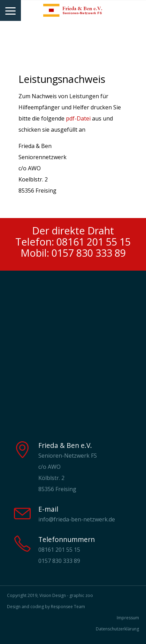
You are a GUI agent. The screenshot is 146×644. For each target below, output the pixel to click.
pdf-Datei (78, 118)
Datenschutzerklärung (117, 629)
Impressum (128, 618)
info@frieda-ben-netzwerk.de (77, 519)
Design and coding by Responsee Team (46, 607)
